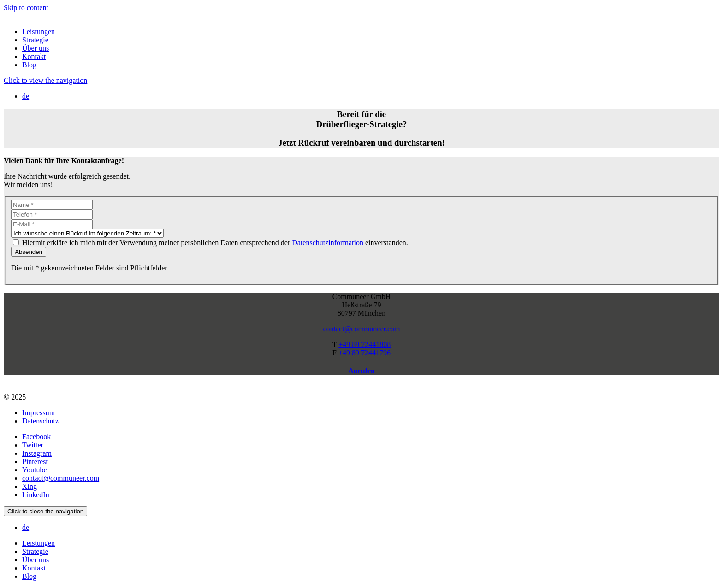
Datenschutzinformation (328, 243)
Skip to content (26, 8)
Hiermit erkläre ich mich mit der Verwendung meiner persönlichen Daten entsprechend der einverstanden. (215, 243)
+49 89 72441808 (364, 344)
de (26, 96)
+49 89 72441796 (364, 353)
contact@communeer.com (361, 329)
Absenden (29, 252)
